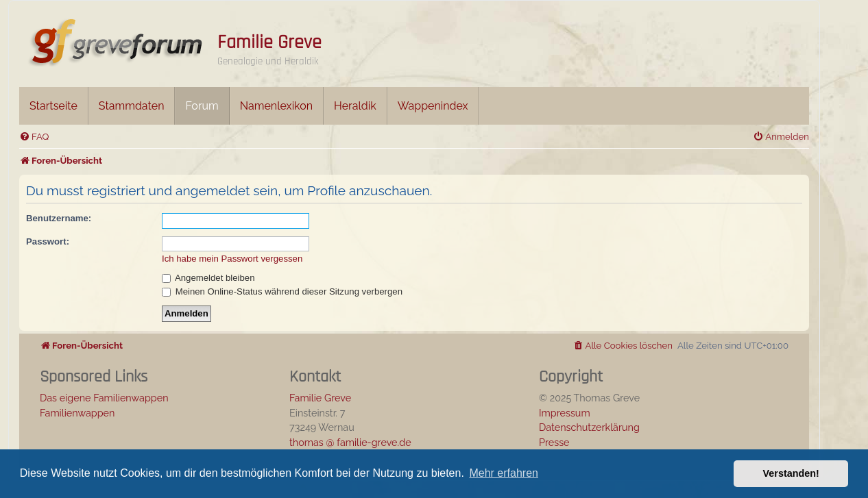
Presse (554, 442)
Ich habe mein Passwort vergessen (232, 259)
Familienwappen (77, 413)
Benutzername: (59, 218)
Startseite (53, 106)
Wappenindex (433, 106)
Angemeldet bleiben (208, 278)
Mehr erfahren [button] (504, 473)
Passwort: (48, 241)
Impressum (565, 413)
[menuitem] (34, 137)
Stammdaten (132, 106)
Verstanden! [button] (791, 473)
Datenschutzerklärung (589, 427)
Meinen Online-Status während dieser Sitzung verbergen (282, 291)
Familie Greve (269, 42)
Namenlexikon (276, 106)
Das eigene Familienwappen (104, 398)
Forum (202, 106)
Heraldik (355, 106)
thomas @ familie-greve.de (350, 442)
